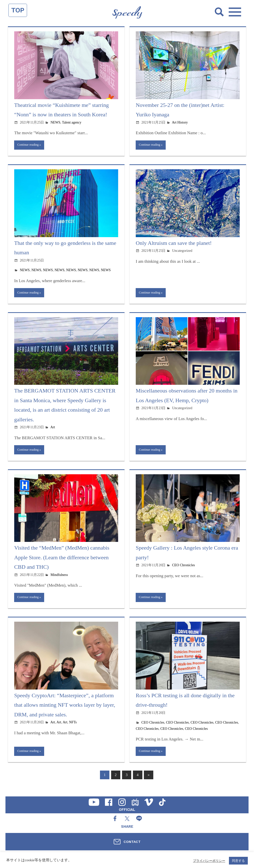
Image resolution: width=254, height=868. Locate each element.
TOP (18, 10)
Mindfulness (59, 578)
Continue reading (30, 145)
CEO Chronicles (184, 569)
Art (53, 430)
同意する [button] (238, 861)
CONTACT (132, 842)
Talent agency (72, 122)
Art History (180, 122)
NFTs (73, 727)
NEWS (56, 122)
